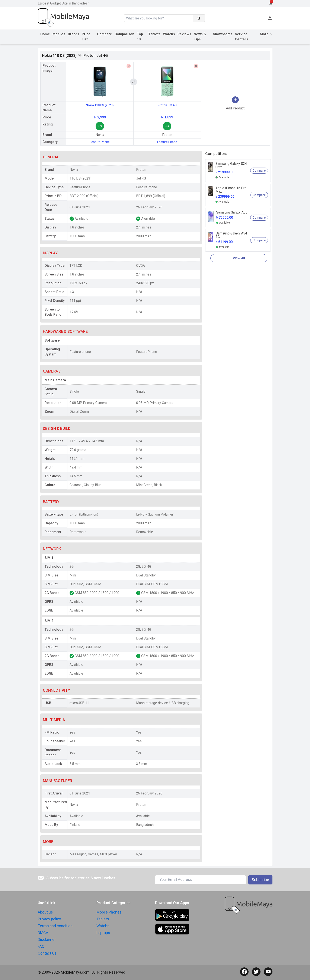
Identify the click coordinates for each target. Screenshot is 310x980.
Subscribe (260, 880)
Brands (73, 34)
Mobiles (59, 34)
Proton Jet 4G (167, 105)
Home (45, 34)
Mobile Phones (109, 912)
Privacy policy (49, 919)
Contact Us (47, 953)
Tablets (154, 34)
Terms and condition (55, 926)
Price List (86, 37)
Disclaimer (47, 939)
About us (45, 912)
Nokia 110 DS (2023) (100, 105)
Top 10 (140, 37)
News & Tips (200, 37)
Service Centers (242, 37)
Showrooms (223, 34)
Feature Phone (100, 142)
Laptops (103, 933)
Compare (105, 34)
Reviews (184, 34)
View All (239, 258)
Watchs (169, 34)
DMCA (43, 933)
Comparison (124, 34)
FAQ (41, 946)
